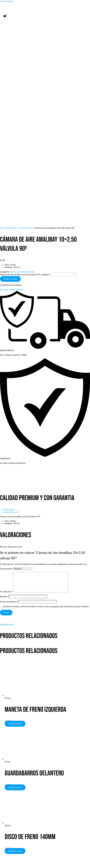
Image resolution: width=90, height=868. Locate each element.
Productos (8, 794)
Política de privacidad (13, 784)
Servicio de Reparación (14, 801)
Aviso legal (18, 835)
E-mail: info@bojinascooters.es (17, 812)
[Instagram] (50, 769)
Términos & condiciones (14, 781)
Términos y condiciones (67, 835)
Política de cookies (49, 835)
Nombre (4, 409)
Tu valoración (7, 404)
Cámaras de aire (17, 84)
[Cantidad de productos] (62, 87)
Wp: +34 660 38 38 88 (14, 814)
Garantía (7, 797)
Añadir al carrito (10, 91)
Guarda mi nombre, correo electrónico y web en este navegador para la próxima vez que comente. (46, 419)
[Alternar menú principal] (9, 22)
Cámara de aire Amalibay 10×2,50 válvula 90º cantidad (24, 87)
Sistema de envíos (11, 799)
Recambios (30, 84)
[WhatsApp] (43, 769)
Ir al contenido (6, 1)
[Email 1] (47, 769)
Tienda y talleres (11, 777)
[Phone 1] (40, 769)
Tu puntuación (7, 381)
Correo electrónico (9, 414)
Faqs (6, 779)
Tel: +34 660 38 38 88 (13, 809)
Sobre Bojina (9, 786)
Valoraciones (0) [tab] (12, 324)
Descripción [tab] (10, 322)
